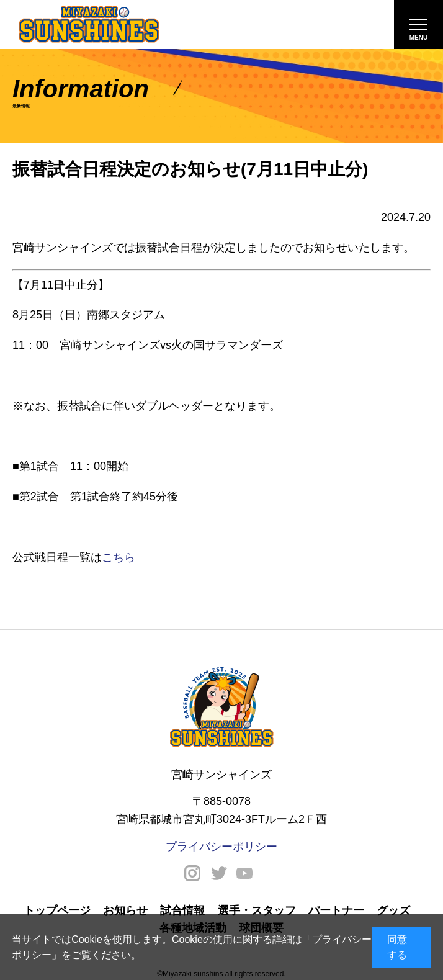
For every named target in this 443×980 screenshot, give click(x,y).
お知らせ (125, 910)
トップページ (57, 910)
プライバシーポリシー (221, 847)
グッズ (393, 910)
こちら (119, 557)
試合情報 (182, 910)
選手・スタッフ (257, 910)
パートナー (336, 910)
